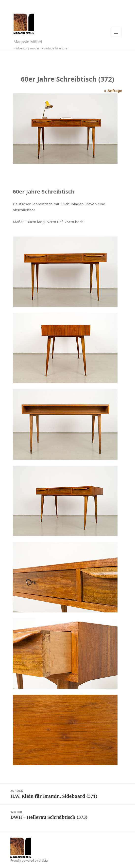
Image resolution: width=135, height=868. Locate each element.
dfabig (43, 860)
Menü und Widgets (116, 32)
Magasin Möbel (28, 42)
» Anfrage (113, 90)
